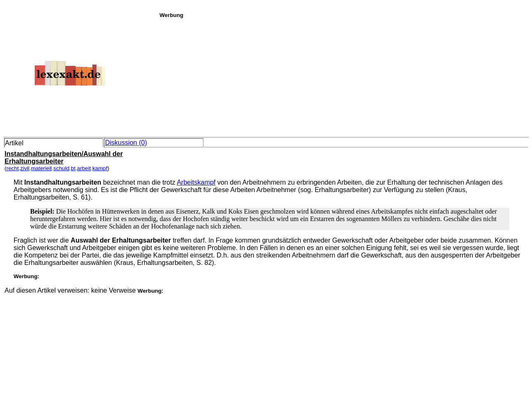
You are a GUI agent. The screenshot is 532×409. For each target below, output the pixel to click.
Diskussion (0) (126, 143)
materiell (41, 168)
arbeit (84, 168)
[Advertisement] (343, 76)
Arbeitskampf (196, 182)
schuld (62, 168)
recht (12, 168)
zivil (25, 168)
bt (73, 168)
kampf (100, 168)
